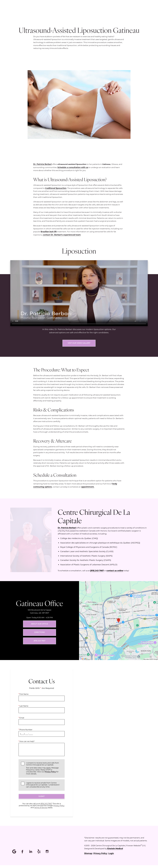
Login (111, 856)
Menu (84, 9)
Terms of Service (41, 810)
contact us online (115, 573)
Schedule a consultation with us (73, 167)
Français (128, 9)
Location (97, 9)
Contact (141, 9)
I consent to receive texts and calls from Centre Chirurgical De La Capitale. (44, 771)
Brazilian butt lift (49, 232)
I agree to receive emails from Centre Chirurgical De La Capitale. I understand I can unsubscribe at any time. (43, 788)
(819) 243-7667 (97, 573)
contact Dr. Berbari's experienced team (62, 235)
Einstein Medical (115, 851)
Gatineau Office (40, 606)
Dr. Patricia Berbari (42, 164)
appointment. (88, 490)
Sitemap (88, 856)
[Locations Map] (119, 623)
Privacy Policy (50, 775)
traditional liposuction (56, 188)
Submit (42, 799)
